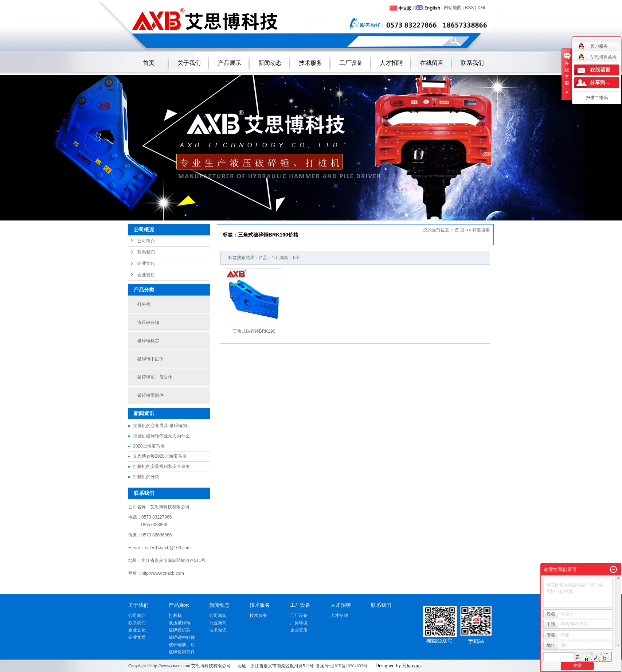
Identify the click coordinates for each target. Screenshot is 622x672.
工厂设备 (351, 63)
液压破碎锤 (148, 323)
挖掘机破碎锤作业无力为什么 (161, 436)
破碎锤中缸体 (150, 359)
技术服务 (310, 63)
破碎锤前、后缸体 (155, 377)
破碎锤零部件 (150, 395)
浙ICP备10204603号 (349, 666)
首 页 (460, 230)
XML (482, 8)
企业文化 (146, 263)
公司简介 (146, 241)
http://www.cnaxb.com (163, 573)
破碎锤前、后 (182, 645)
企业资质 (146, 275)
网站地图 (453, 8)
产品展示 (230, 63)
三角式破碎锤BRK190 (254, 331)
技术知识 (218, 630)
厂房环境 (299, 623)
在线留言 (432, 63)
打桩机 (144, 304)
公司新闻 (218, 616)
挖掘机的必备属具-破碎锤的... (162, 426)
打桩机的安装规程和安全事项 (161, 466)
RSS (470, 8)
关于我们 (189, 63)
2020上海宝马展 (149, 446)
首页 (149, 63)
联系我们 (472, 63)
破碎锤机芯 (148, 341)
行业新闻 (218, 623)
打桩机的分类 (146, 477)
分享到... (600, 83)
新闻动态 (270, 63)
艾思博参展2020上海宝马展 (160, 456)
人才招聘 (391, 63)
